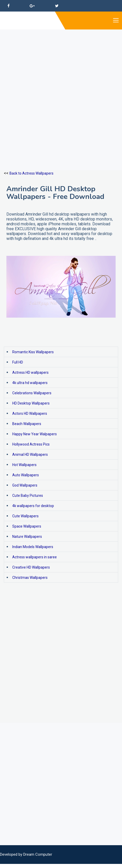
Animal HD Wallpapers (30, 455)
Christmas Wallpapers (30, 578)
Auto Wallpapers (26, 475)
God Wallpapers (25, 485)
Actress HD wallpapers (30, 372)
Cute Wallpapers (25, 516)
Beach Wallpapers (27, 424)
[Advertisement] (61, 91)
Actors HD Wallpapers (30, 413)
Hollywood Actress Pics (31, 444)
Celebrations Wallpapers (32, 393)
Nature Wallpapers (27, 537)
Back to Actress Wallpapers (31, 173)
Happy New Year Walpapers (35, 434)
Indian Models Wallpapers (33, 547)
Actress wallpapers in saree (35, 557)
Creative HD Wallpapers (31, 567)
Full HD (18, 362)
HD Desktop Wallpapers (31, 403)
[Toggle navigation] (116, 21)
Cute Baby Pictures (28, 496)
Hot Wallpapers (24, 465)
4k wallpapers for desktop (33, 506)
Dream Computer (38, 854)
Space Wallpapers (27, 526)
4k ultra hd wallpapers (30, 383)
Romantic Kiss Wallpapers (33, 352)
